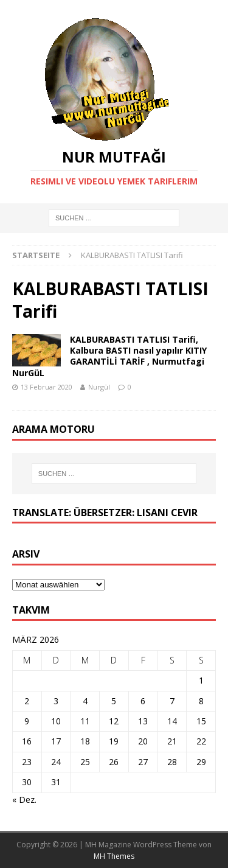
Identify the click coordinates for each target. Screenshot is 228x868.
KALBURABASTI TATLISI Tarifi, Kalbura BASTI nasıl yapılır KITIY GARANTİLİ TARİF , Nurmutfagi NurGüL (109, 356)
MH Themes (114, 856)
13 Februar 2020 (47, 387)
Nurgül (99, 387)
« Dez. (24, 800)
